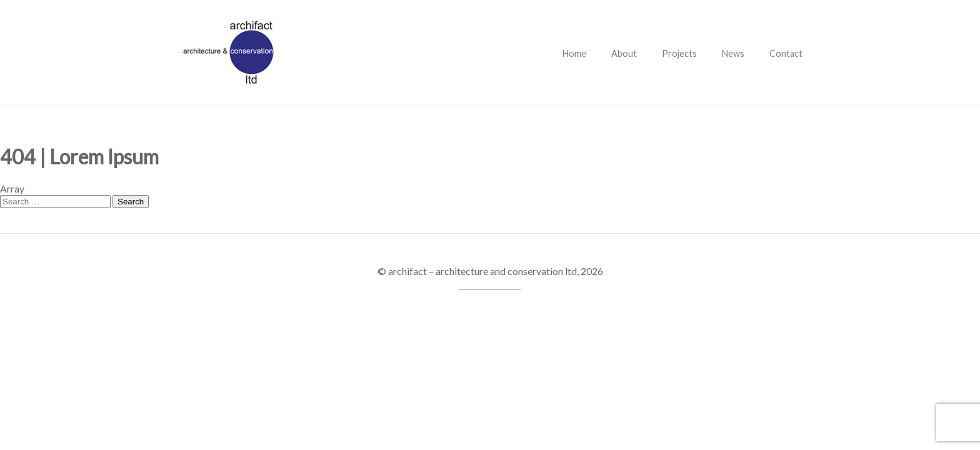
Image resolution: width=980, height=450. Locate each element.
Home (574, 53)
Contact (786, 53)
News (733, 53)
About (624, 53)
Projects (679, 53)
